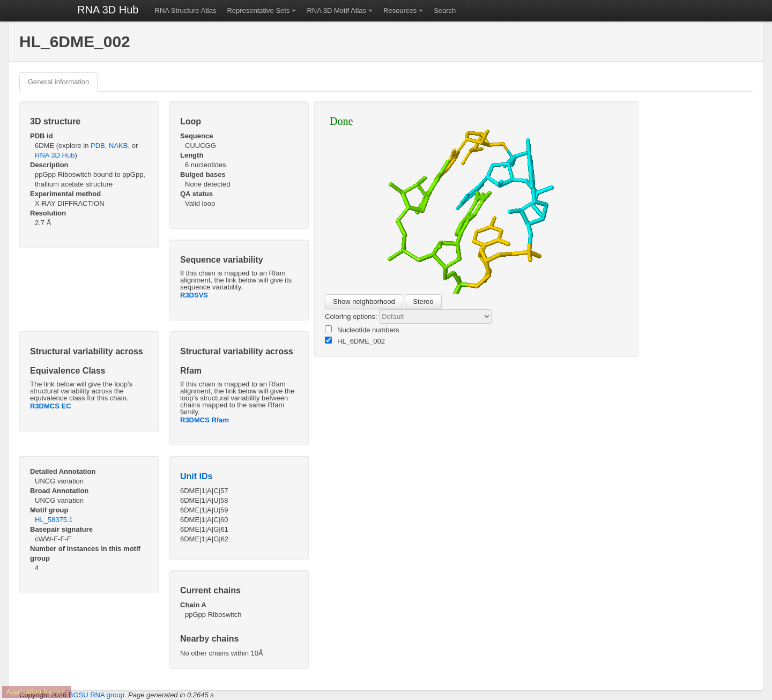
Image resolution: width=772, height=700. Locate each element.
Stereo (423, 301)
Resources (400, 10)
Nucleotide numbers (362, 330)
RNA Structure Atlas (186, 10)
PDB (98, 146)
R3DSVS (194, 295)
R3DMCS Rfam (205, 420)
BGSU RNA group (96, 695)
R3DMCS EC (51, 406)
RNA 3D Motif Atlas (336, 10)
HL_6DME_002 (355, 341)
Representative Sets (258, 10)
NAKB (118, 146)
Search (445, 10)
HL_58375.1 (54, 520)
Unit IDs (196, 476)
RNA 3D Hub (108, 10)
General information (58, 82)
